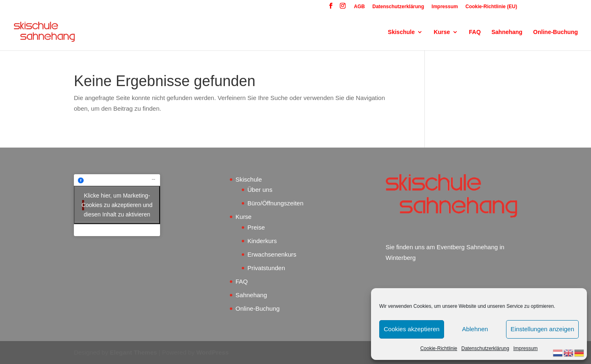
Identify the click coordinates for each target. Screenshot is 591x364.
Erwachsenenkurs (272, 254)
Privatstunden (266, 268)
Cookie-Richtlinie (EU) (491, 7)
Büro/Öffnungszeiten (275, 203)
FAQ (475, 32)
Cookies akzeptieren (412, 329)
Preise (256, 227)
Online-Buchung (555, 32)
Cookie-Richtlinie (439, 348)
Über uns (260, 190)
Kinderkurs (262, 241)
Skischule (401, 32)
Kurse (442, 32)
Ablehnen (475, 329)
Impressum (526, 348)
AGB (359, 7)
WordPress (212, 352)
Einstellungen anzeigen (542, 329)
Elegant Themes (134, 352)
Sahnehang (507, 32)
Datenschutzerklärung (485, 348)
